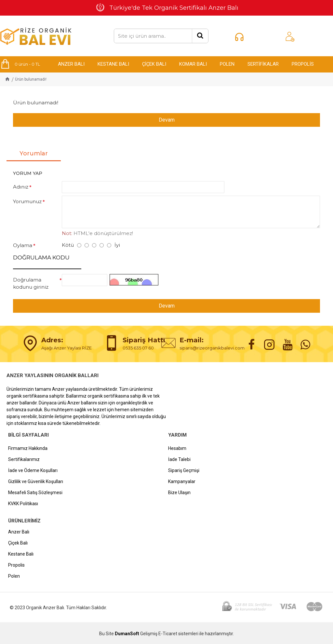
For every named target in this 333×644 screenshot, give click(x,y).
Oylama (23, 245)
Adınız (21, 186)
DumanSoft (127, 634)
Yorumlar (34, 153)
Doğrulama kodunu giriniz (31, 283)
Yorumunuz (27, 201)
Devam (167, 120)
